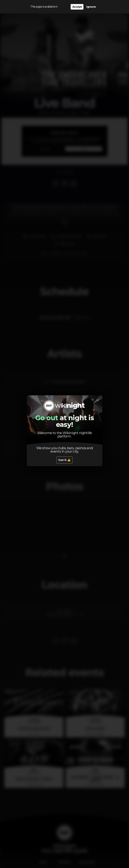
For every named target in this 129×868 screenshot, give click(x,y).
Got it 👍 (64, 460)
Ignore (91, 7)
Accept (77, 7)
